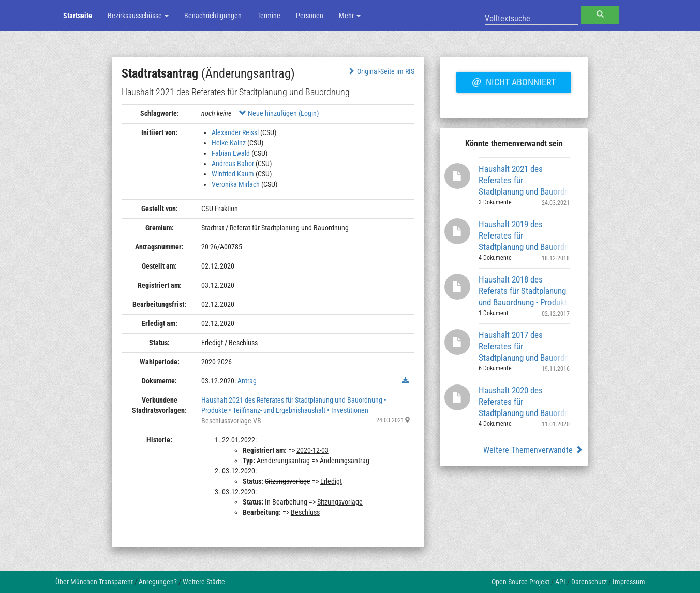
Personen (310, 16)
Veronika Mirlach (236, 184)
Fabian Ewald (231, 153)
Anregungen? (158, 582)
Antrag (247, 381)
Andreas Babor (233, 164)
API (560, 582)
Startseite (78, 16)
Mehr (350, 16)
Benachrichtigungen (213, 16)
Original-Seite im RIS (381, 71)
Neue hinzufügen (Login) (279, 113)
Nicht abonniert (514, 81)
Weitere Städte (204, 582)
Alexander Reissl (235, 132)
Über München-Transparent (94, 582)
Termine (269, 16)
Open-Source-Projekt (520, 582)
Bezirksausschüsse (138, 16)
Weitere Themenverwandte (533, 450)
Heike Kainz (229, 143)
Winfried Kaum (233, 174)
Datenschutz (589, 582)
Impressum (629, 582)
